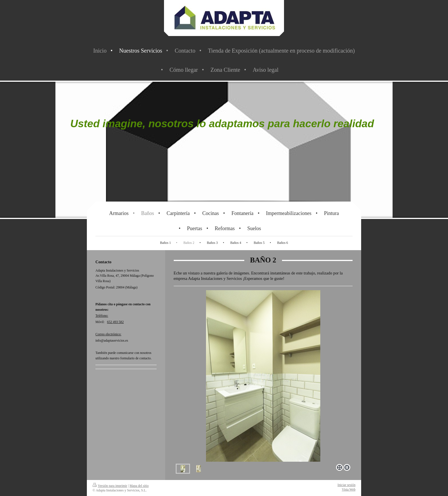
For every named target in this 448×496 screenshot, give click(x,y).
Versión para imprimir (110, 486)
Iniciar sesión (346, 485)
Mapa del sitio (139, 486)
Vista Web (349, 490)
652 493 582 (115, 322)
